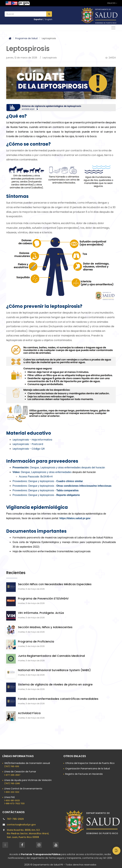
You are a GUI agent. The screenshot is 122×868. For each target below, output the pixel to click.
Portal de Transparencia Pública (41, 854)
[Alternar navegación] (113, 28)
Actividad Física (29, 713)
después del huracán (58, 472)
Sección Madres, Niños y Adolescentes (45, 627)
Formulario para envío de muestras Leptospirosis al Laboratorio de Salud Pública (63, 538)
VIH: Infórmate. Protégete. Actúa (41, 613)
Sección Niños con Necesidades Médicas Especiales (55, 584)
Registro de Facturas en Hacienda (84, 774)
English (49, 19)
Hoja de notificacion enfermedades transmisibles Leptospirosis (52, 551)
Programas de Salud (26, 38)
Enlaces (112, 3)
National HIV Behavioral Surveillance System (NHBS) (54, 670)
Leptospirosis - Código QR (29, 449)
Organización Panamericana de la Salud (88, 769)
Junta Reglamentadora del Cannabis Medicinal (51, 656)
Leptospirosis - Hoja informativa (32, 440)
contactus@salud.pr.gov (21, 825)
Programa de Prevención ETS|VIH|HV (43, 599)
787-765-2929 (15, 819)
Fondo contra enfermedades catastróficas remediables (58, 699)
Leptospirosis (50, 58)
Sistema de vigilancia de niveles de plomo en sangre (55, 685)
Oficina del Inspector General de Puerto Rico (90, 763)
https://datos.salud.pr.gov (75, 518)
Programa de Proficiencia (36, 642)
